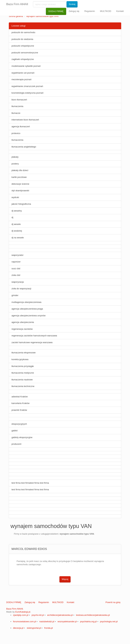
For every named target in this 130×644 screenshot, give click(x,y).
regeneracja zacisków (22, 329)
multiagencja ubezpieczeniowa (26, 302)
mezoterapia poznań (21, 79)
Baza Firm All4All (17, 4)
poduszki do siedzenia (22, 39)
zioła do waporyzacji (21, 289)
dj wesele (16, 224)
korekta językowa (20, 359)
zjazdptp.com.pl (21, 615)
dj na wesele (18, 238)
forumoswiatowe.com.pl (25, 621)
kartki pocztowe (19, 177)
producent (16, 444)
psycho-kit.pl (38, 615)
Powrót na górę (113, 602)
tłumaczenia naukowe (22, 380)
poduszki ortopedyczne (23, 46)
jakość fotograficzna (21, 204)
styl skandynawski (20, 191)
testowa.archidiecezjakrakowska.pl (93, 615)
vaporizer (16, 262)
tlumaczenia (17, 140)
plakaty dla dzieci (20, 170)
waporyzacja (18, 282)
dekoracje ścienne (20, 184)
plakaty (15, 157)
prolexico (16, 133)
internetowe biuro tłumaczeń (25, 120)
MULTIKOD (106, 11)
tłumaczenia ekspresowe (24, 353)
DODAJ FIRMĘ (56, 11)
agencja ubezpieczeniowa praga (27, 309)
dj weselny (17, 211)
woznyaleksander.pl (67, 621)
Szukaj (72, 4)
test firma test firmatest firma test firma (30, 483)
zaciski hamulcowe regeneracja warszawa (32, 342)
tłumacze (16, 113)
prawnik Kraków (19, 410)
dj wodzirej (17, 231)
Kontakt (120, 11)
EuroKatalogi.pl (23, 612)
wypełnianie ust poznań (23, 73)
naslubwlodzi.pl (47, 621)
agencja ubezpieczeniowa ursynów (29, 316)
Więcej (65, 579)
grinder (15, 295)
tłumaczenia (17, 106)
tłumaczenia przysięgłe (23, 366)
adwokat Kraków (20, 397)
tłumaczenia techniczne (23, 386)
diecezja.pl (18, 628)
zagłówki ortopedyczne (23, 59)
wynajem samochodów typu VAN (42, 16)
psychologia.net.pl (109, 621)
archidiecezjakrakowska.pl (60, 615)
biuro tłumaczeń (19, 100)
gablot (14, 431)
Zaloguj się (74, 11)
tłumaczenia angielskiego (24, 147)
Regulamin (90, 11)
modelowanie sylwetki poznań (26, 66)
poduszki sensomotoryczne (25, 53)
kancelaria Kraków (20, 403)
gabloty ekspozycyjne (22, 437)
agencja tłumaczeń (21, 126)
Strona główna (16, 16)
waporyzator (18, 255)
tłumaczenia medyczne (23, 373)
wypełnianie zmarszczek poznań (27, 86)
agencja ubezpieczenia (23, 322)
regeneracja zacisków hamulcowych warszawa (34, 336)
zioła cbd (16, 275)
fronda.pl (48, 628)
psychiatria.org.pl (88, 621)
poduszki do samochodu (23, 32)
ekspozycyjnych (19, 424)
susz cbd (16, 268)
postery (15, 164)
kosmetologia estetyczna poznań (28, 93)
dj (12, 217)
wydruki (15, 197)
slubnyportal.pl (34, 628)
